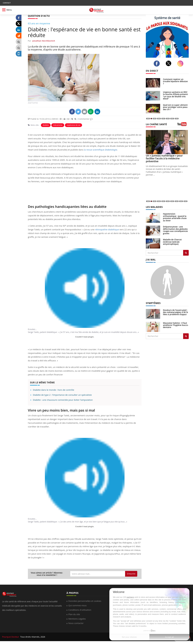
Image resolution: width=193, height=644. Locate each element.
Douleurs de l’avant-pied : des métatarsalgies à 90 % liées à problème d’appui (175, 312)
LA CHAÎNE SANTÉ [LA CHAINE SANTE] (156, 124)
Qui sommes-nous (77, 605)
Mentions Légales (77, 619)
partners (130, 597)
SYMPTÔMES (153, 303)
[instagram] (181, 64)
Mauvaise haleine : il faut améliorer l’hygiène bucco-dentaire (176, 325)
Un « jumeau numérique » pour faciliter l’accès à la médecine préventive (164, 158)
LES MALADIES (154, 207)
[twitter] (169, 63)
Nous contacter (76, 623)
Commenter (85, 119)
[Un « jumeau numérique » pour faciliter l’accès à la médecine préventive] (167, 142)
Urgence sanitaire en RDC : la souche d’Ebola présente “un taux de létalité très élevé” (176, 95)
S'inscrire (131, 574)
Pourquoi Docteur (11, 637)
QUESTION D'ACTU (39, 16)
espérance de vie (73, 125)
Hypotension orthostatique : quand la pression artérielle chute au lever (175, 217)
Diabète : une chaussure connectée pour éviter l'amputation (63, 400)
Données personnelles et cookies (85, 601)
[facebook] (157, 64)
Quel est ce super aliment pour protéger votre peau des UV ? (175, 107)
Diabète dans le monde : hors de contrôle (54, 390)
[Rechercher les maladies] (186, 253)
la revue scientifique (100, 150)
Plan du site (74, 614)
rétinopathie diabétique (107, 229)
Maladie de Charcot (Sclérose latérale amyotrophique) (172, 242)
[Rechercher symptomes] (186, 336)
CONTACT (7, 3)
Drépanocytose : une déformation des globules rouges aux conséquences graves (175, 230)
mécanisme (58, 125)
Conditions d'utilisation (80, 610)
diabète (46, 125)
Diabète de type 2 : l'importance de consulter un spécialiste (62, 395)
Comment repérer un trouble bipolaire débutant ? (176, 81)
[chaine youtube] (183, 125)
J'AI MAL (151, 260)
